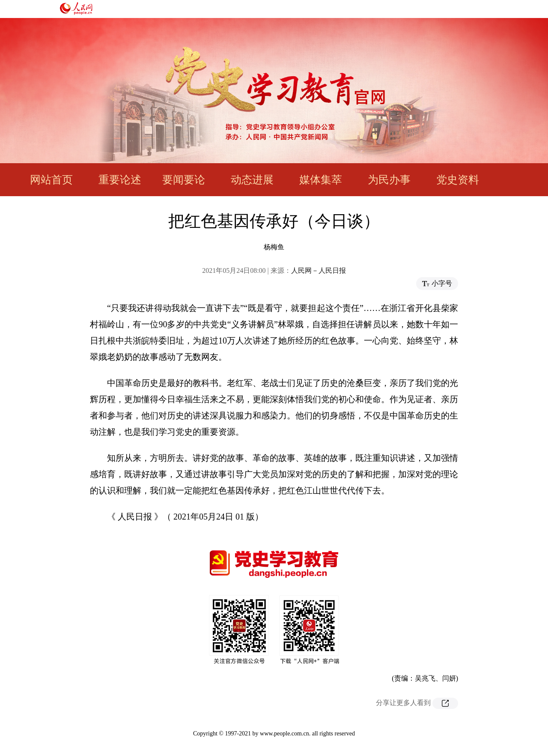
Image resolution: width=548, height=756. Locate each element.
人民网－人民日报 (319, 270)
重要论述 (120, 180)
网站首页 (51, 180)
